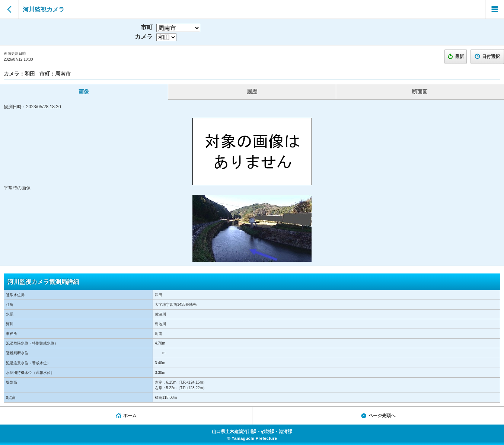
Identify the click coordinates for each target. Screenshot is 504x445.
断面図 (420, 92)
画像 (84, 92)
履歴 (252, 92)
